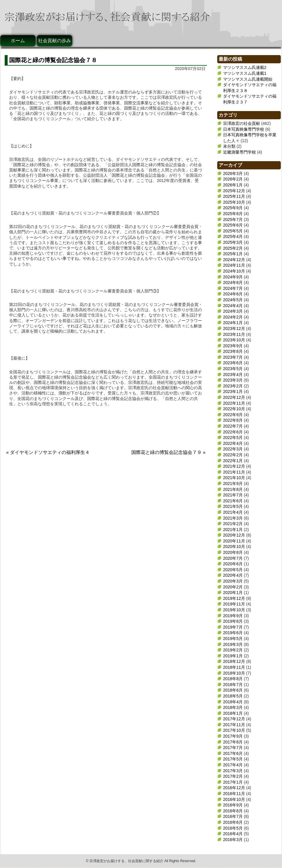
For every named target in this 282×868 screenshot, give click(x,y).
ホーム (18, 41)
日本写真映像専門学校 (244, 129)
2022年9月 (233, 415)
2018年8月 (233, 679)
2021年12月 (234, 466)
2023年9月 (233, 346)
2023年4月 (233, 375)
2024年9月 (233, 277)
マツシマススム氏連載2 (245, 67)
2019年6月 (233, 633)
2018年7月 (233, 685)
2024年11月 (234, 265)
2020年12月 (234, 535)
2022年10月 (234, 409)
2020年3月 (233, 581)
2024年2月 (233, 317)
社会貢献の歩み (55, 41)
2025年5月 (233, 231)
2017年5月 (233, 759)
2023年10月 (234, 340)
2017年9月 (233, 736)
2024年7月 (233, 288)
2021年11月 (234, 472)
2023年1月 (233, 392)
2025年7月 (233, 219)
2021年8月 (233, 489)
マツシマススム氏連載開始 (248, 79)
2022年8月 (233, 420)
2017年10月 (234, 730)
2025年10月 (234, 202)
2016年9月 (233, 805)
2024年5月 (233, 300)
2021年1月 (233, 530)
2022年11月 (234, 403)
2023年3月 (233, 380)
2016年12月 (234, 788)
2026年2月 (233, 179)
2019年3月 (233, 644)
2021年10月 (234, 478)
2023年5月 (233, 369)
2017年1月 (233, 782)
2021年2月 (233, 524)
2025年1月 (233, 254)
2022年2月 (233, 455)
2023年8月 (233, 351)
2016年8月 (233, 811)
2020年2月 (233, 587)
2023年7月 (233, 357)
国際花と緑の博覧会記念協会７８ (53, 60)
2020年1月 (233, 593)
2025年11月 (234, 196)
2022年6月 (233, 432)
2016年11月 (234, 794)
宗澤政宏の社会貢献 (242, 123)
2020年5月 (233, 570)
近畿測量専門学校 (239, 152)
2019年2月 (233, 650)
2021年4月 (233, 512)
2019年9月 (233, 616)
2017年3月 (233, 771)
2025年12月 (234, 191)
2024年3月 (233, 311)
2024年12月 (234, 260)
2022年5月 (233, 438)
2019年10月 (234, 610)
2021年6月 (233, 501)
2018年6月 (233, 690)
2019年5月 (233, 639)
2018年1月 (233, 713)
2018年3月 (233, 707)
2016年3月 (233, 840)
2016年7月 (233, 816)
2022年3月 (233, 449)
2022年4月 (233, 443)
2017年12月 (234, 719)
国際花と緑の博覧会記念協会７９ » (168, 452)
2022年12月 (234, 397)
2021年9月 (233, 484)
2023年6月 (233, 363)
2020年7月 (233, 558)
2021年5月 (233, 506)
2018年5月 (233, 696)
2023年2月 (233, 386)
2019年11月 (234, 604)
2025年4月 (233, 236)
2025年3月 (233, 242)
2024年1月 (233, 323)
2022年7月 (233, 426)
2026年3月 (233, 173)
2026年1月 (233, 185)
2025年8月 (233, 214)
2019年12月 (234, 598)
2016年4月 (233, 834)
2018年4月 (233, 702)
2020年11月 (234, 541)
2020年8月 (233, 552)
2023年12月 (234, 329)
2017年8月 (233, 742)
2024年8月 (233, 282)
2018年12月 (234, 661)
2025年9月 (233, 208)
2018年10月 (234, 673)
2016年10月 (234, 799)
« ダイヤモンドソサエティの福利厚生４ (48, 452)
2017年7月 (233, 748)
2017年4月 (233, 765)
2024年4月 (233, 306)
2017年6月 (233, 753)
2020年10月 (234, 547)
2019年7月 (233, 627)
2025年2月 (233, 248)
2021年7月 (233, 495)
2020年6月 (233, 564)
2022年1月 (233, 461)
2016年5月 (233, 828)
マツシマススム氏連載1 (245, 73)
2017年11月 (234, 725)
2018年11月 (234, 667)
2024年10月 (234, 271)
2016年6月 (233, 822)
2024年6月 (233, 294)
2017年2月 (233, 776)
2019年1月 (233, 656)
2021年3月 (233, 518)
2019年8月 (233, 621)
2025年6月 (233, 225)
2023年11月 (234, 334)
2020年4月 (233, 575)
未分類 (229, 146)
